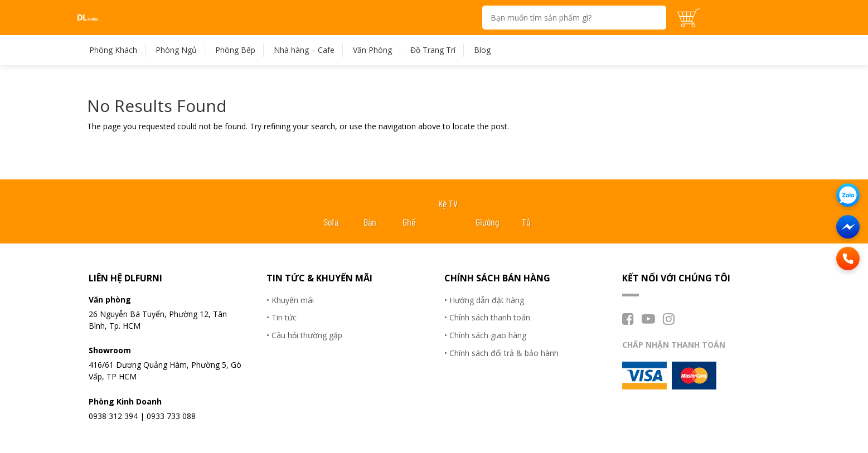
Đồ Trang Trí (433, 50)
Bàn (370, 222)
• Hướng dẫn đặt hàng (484, 300)
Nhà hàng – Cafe (304, 50)
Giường (487, 222)
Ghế (409, 222)
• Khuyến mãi (290, 300)
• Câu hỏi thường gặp (304, 335)
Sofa (331, 222)
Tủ (526, 222)
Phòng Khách (113, 50)
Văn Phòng (372, 50)
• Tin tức (282, 317)
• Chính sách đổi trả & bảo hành (501, 353)
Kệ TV (448, 203)
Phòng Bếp (235, 50)
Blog (482, 50)
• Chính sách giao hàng (485, 335)
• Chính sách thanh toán (487, 317)
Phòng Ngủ (176, 50)
